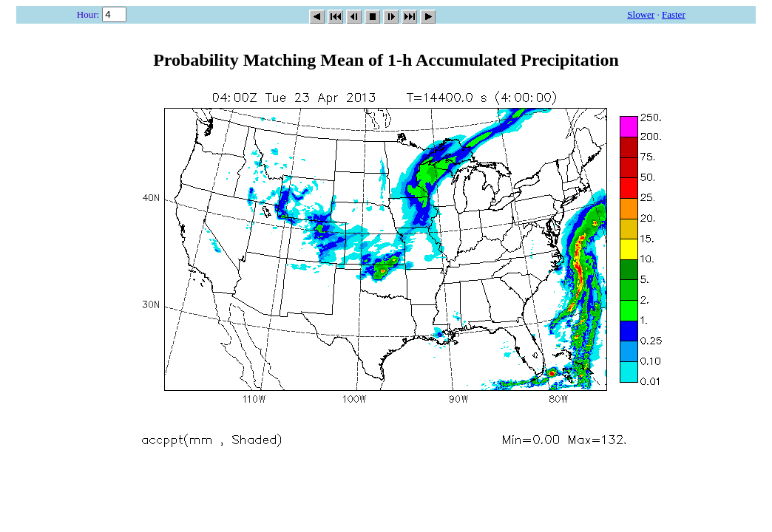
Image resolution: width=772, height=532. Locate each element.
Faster (674, 14)
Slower (641, 14)
